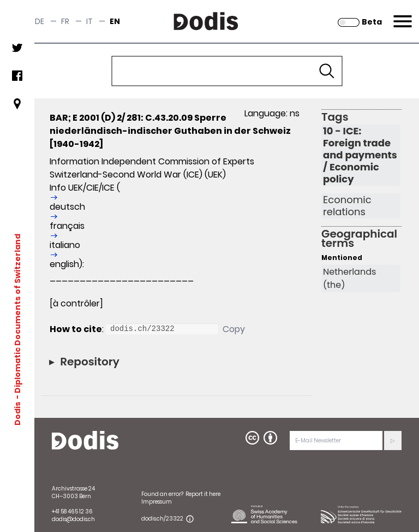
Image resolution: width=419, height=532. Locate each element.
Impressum (157, 502)
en (115, 21)
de (40, 21)
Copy (234, 329)
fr (65, 21)
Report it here (203, 494)
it (89, 21)
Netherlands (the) (349, 278)
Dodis (17, 413)
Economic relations (347, 206)
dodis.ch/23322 (162, 519)
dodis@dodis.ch (73, 519)
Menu (401, 15)
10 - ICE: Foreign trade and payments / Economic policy (360, 155)
